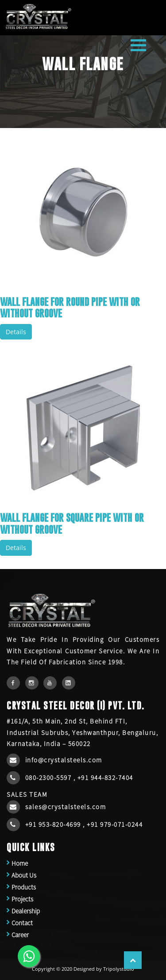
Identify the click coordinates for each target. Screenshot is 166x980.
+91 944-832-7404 (105, 778)
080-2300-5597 (49, 778)
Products (24, 887)
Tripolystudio (119, 969)
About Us (24, 875)
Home (20, 863)
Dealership (26, 911)
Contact (22, 923)
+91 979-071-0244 (115, 824)
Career (20, 935)
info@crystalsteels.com (64, 760)
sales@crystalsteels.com (66, 807)
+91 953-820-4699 (54, 824)
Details (16, 332)
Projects (22, 899)
